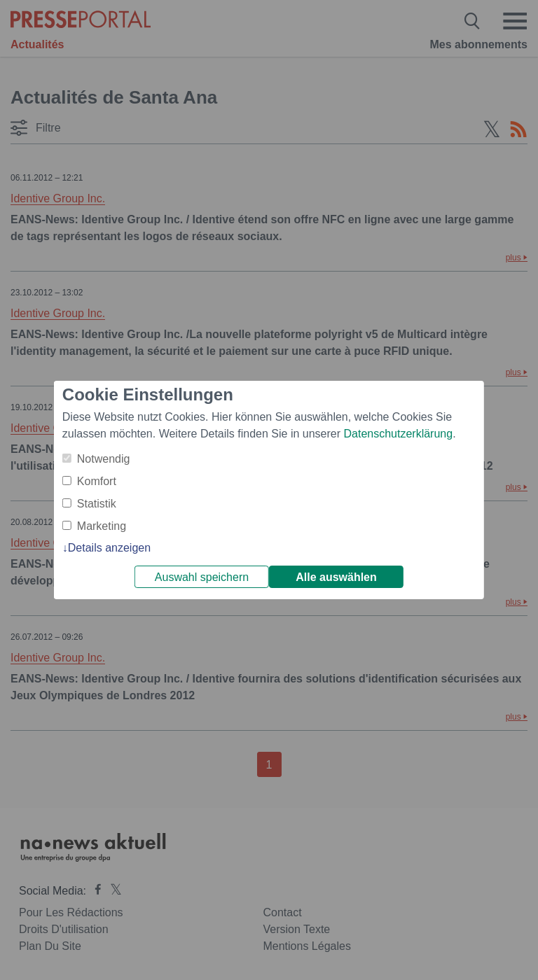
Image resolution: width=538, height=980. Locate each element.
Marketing (102, 526)
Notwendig (104, 459)
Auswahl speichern (202, 577)
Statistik (97, 504)
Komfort (97, 481)
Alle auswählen (336, 577)
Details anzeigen (109, 548)
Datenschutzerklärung (398, 434)
